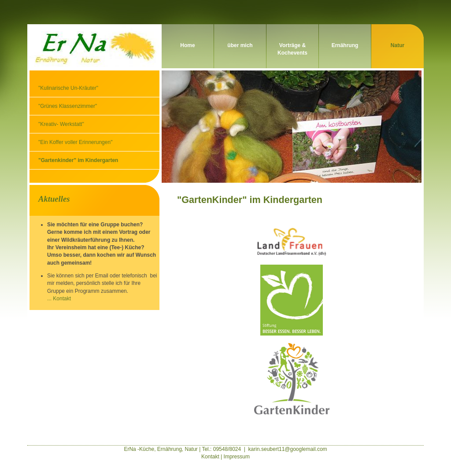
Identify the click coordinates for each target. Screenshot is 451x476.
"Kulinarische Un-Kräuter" (68, 88)
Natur (397, 45)
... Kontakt (59, 299)
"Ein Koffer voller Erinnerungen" (75, 142)
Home (187, 45)
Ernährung (345, 45)
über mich (240, 45)
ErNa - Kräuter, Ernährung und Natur (93, 46)
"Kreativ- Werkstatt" (61, 124)
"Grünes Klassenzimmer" (68, 106)
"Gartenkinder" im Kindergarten (78, 160)
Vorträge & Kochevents (292, 49)
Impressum (237, 457)
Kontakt (210, 457)
